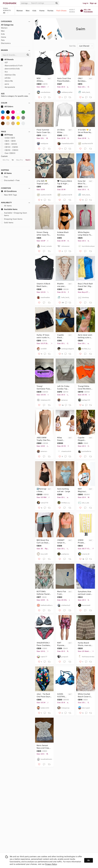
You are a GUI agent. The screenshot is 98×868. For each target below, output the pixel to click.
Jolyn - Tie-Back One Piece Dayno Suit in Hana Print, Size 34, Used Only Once (44, 695)
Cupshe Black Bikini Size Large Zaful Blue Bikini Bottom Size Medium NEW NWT (62, 336)
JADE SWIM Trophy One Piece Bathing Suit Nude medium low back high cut (44, 439)
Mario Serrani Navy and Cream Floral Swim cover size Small (44, 747)
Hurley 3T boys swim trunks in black (43, 336)
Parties (50, 11)
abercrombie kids (10, 69)
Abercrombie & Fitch (12, 66)
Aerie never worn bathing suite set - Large (85, 336)
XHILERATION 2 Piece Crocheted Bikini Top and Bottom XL (44, 644)
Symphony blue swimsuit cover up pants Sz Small (84, 593)
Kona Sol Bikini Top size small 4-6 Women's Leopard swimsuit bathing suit (82, 182)
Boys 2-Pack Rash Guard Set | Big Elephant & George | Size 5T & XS (85, 285)
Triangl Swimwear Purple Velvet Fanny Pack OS (44, 388)
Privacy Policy (51, 864)
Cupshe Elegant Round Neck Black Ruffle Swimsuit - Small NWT (83, 439)
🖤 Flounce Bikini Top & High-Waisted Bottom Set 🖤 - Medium (65, 182)
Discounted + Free (10, 180)
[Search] (42, 3)
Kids (34, 11)
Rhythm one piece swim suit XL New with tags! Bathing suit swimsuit (61, 285)
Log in (86, 3)
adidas (6, 78)
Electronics (6, 43)
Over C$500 (8, 153)
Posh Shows (62, 11)
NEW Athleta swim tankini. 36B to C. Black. (41, 80)
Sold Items (7, 223)
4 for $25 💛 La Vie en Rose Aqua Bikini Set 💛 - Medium (85, 131)
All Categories (7, 25)
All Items (6, 173)
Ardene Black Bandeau (63, 234)
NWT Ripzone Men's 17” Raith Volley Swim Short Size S (62, 644)
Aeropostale (8, 87)
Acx (4, 72)
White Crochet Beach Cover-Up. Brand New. (85, 695)
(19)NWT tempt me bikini (61, 541)
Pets (3, 40)
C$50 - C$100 (9, 144)
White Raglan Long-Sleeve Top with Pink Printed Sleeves (85, 234)
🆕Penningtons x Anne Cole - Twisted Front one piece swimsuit (41, 490)
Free (4, 177)
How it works (72, 11)
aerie (5, 84)
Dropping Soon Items (12, 219)
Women (20, 11)
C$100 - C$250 (10, 147)
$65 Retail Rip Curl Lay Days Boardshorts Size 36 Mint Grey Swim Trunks (44, 541)
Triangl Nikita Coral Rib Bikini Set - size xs (84, 388)
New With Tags (9, 195)
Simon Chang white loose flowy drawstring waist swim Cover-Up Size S (44, 234)
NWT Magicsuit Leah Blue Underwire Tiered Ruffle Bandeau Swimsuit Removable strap (83, 490)
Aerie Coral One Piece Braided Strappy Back (64, 80)
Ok (88, 860)
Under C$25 (8, 138)
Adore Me (7, 81)
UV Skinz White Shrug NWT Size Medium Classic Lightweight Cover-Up (62, 131)
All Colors (7, 106)
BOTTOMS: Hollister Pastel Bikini (43, 593)
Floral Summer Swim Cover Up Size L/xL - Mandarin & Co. (43, 131)
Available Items (9, 209)
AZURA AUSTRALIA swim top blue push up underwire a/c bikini (62, 695)
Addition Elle (8, 75)
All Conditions (9, 191)
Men (28, 11)
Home (42, 11)
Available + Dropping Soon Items (14, 214)
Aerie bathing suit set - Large (64, 490)
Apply (28, 160)
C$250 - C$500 (10, 150)
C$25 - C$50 (8, 141)
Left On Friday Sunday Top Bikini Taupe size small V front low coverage (64, 388)
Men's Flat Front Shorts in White (62, 593)
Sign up (93, 3)
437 (4, 63)
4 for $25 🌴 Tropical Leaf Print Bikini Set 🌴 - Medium (43, 182)
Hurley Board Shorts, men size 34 (85, 644)
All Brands (7, 59)
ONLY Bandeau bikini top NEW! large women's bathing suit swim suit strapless (83, 80)
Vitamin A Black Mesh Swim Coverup (43, 285)
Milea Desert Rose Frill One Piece (62, 439)
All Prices (7, 135)
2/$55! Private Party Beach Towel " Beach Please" (81, 541)
